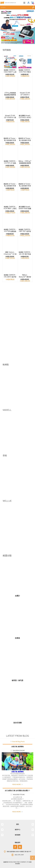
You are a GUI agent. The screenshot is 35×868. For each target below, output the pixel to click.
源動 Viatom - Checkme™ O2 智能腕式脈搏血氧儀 (10, 254)
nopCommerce (21, 864)
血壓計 (17, 596)
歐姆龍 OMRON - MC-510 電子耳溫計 (25, 254)
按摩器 (17, 638)
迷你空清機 (17, 723)
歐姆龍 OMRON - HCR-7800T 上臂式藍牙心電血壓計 (10, 209)
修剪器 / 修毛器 (17, 680)
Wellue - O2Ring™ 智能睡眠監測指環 (25, 162)
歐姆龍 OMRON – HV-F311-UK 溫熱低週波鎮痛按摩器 (10, 163)
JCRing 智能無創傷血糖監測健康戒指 (10, 95)
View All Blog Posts (18, 742)
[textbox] (16, 7)
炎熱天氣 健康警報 (17, 747)
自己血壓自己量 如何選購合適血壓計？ (17, 791)
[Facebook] (15, 847)
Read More (17, 785)
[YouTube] (20, 847)
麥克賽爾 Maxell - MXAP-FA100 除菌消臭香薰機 (25, 209)
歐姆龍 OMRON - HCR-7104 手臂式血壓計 (25, 72)
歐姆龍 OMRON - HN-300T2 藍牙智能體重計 (10, 277)
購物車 (32, 3)
